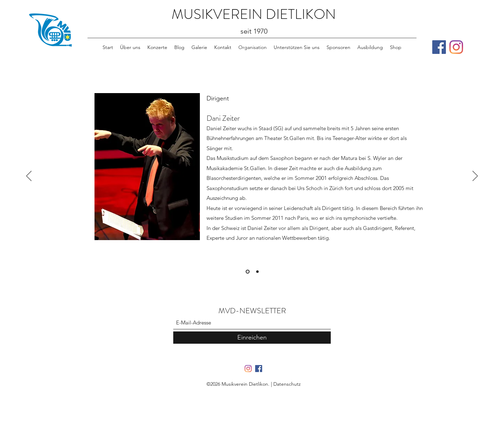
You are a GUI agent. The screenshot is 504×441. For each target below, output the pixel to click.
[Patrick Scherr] (257, 272)
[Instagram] (456, 47)
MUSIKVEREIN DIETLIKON (254, 14)
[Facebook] (439, 47)
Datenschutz (287, 384)
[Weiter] (475, 176)
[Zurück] (29, 176)
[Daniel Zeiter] (248, 272)
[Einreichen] (252, 338)
